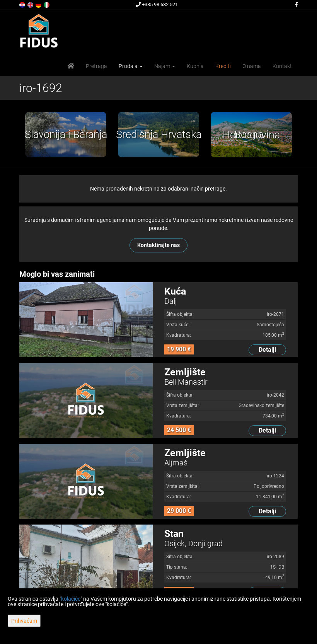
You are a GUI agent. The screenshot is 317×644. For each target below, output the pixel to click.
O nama (252, 66)
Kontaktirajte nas (158, 245)
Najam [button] (165, 66)
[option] (66, 135)
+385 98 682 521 (157, 4)
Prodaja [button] (131, 66)
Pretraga (96, 66)
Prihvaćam (24, 621)
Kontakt (282, 66)
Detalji (267, 350)
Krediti (223, 66)
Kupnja (195, 66)
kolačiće (71, 599)
